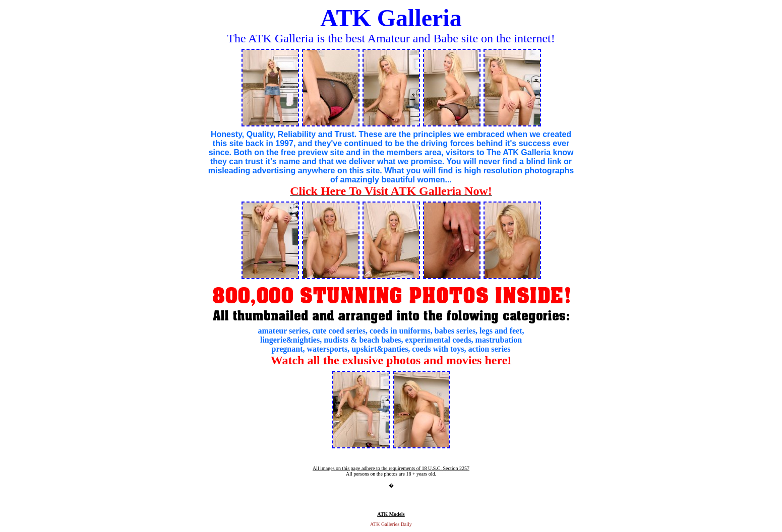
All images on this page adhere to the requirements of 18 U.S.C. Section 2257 (391, 468)
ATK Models (391, 514)
